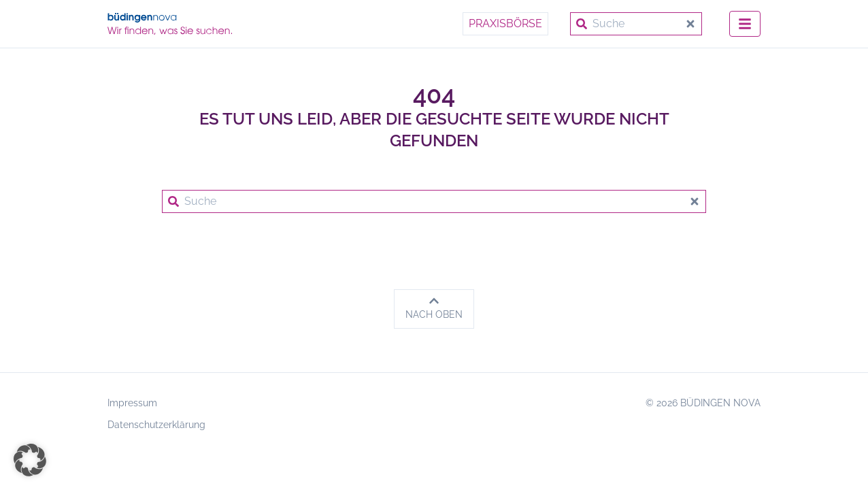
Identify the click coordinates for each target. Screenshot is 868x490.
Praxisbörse (505, 23)
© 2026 (703, 403)
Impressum (132, 403)
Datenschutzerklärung (156, 425)
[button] (30, 460)
